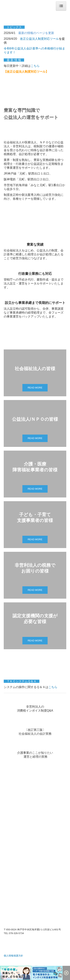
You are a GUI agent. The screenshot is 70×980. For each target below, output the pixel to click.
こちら (35, 66)
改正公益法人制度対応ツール (39, 39)
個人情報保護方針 (13, 956)
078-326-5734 (16, 933)
